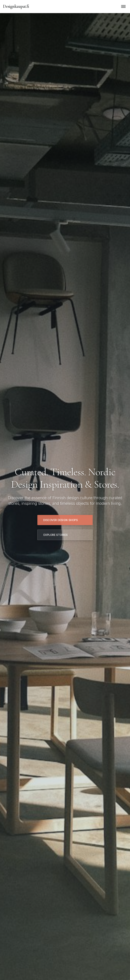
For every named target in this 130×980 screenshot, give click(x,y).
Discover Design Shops (60, 520)
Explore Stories (56, 535)
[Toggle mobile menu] (123, 6)
